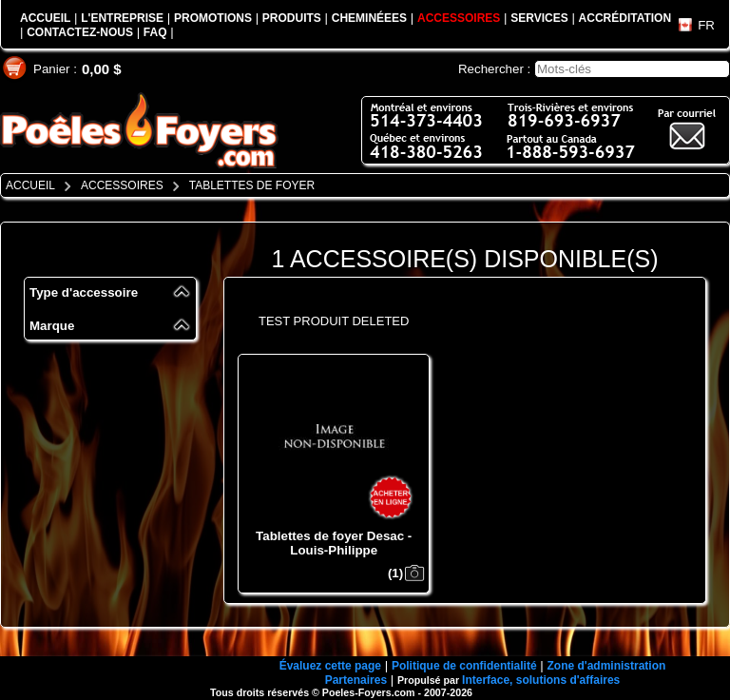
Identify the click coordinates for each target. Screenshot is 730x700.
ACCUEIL (45, 18)
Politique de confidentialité (464, 666)
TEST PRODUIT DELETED (334, 321)
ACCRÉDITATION (625, 18)
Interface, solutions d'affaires (541, 680)
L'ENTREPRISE (122, 18)
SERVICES (539, 18)
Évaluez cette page (330, 666)
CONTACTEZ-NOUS (80, 32)
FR (706, 25)
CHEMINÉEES (369, 18)
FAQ (155, 32)
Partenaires (356, 680)
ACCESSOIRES (459, 18)
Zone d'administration (606, 666)
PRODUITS (292, 18)
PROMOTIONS (213, 18)
